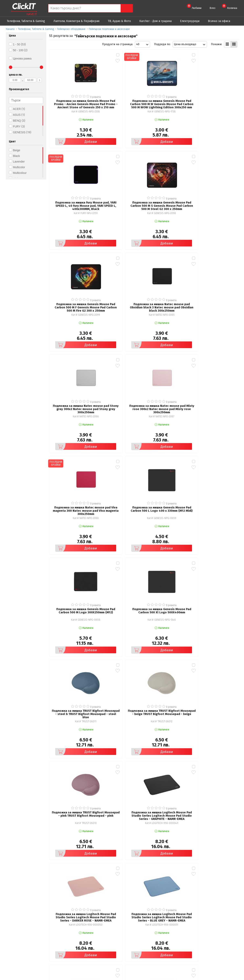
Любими (194, 7)
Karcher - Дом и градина (155, 21)
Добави (69, 125)
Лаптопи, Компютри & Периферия (76, 21)
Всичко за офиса (219, 21)
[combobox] (142, 44)
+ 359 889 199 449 (217, 932)
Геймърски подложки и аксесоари (109, 29)
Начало (10, 29)
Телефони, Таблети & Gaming (26, 21)
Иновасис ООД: (101, 977)
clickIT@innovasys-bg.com (222, 926)
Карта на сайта (80, 942)
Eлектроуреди (190, 21)
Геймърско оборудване (71, 29)
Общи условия (80, 925)
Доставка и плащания (143, 931)
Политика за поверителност (89, 931)
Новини (134, 937)
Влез (212, 8)
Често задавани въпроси (87, 937)
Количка (230, 7)
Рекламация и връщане (145, 925)
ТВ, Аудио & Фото (119, 21)
